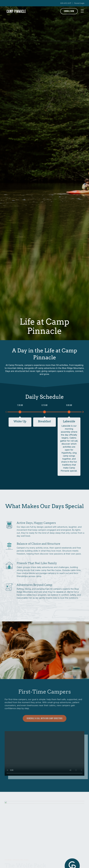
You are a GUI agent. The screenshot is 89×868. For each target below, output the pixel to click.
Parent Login (79, 3)
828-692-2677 (66, 3)
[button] (82, 11)
